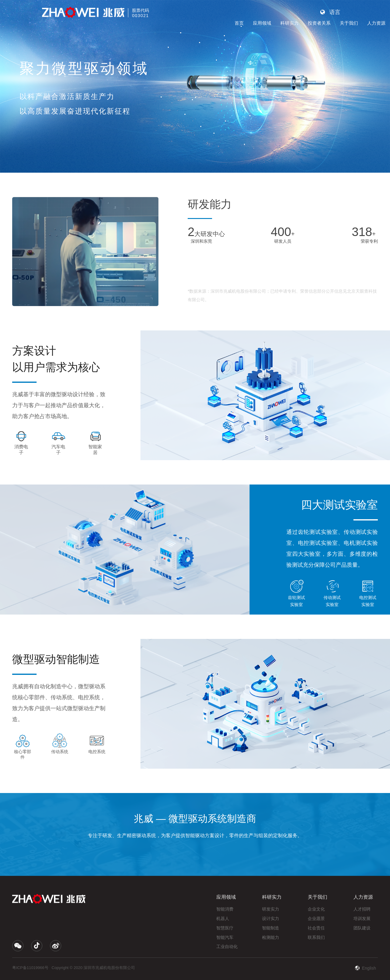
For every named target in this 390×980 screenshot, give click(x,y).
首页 (239, 23)
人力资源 (376, 23)
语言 (330, 12)
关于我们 (349, 23)
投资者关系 (319, 23)
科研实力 (289, 23)
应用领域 (262, 23)
